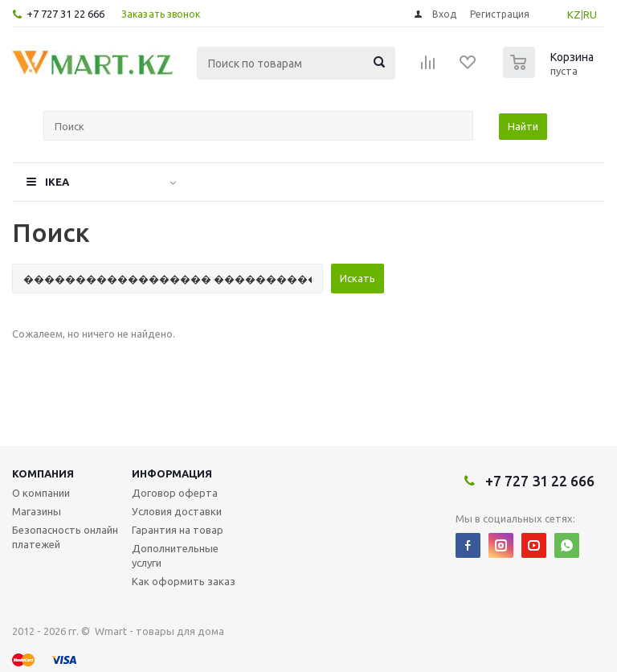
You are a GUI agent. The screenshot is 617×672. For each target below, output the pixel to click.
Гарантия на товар (178, 530)
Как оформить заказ (184, 581)
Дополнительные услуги (175, 555)
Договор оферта (175, 493)
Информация (172, 473)
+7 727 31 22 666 (65, 14)
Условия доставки (177, 511)
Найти (523, 126)
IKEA (57, 182)
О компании (41, 493)
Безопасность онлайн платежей (65, 537)
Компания (43, 473)
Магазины (37, 511)
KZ (574, 14)
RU (590, 14)
